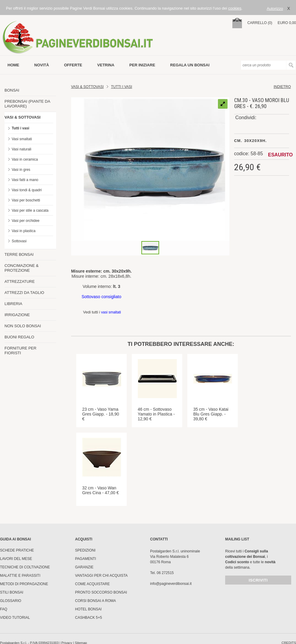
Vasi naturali (21, 149)
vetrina (106, 65)
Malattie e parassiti (20, 576)
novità (42, 65)
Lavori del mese (16, 559)
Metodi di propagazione (24, 584)
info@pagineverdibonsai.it (171, 584)
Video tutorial (15, 618)
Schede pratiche (17, 550)
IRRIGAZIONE (17, 315)
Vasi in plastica (24, 231)
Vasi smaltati (22, 139)
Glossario (11, 601)
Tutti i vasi (20, 128)
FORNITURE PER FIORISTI (20, 351)
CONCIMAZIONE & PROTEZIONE (21, 268)
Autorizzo (275, 9)
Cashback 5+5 (89, 618)
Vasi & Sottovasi (88, 87)
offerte (73, 65)
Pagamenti (86, 559)
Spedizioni (85, 550)
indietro (282, 87)
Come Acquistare (92, 584)
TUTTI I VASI (122, 87)
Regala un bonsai (190, 65)
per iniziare (142, 65)
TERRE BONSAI (19, 254)
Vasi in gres (21, 170)
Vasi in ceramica (25, 159)
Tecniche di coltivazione (25, 567)
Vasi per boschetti (26, 200)
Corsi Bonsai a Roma (95, 601)
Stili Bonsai (12, 592)
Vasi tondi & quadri (27, 190)
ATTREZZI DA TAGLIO (24, 293)
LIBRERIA (13, 304)
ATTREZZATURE (20, 281)
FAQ (4, 609)
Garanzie (84, 567)
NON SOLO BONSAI (23, 326)
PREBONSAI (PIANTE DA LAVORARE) (27, 104)
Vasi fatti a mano (25, 180)
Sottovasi (19, 241)
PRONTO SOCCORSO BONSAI (101, 592)
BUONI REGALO (19, 337)
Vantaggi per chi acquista (101, 576)
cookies (235, 8)
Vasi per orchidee (26, 221)
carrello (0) (260, 23)
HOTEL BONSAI (88, 609)
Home (13, 65)
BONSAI (12, 90)
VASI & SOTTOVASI (23, 117)
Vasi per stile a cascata (30, 210)
